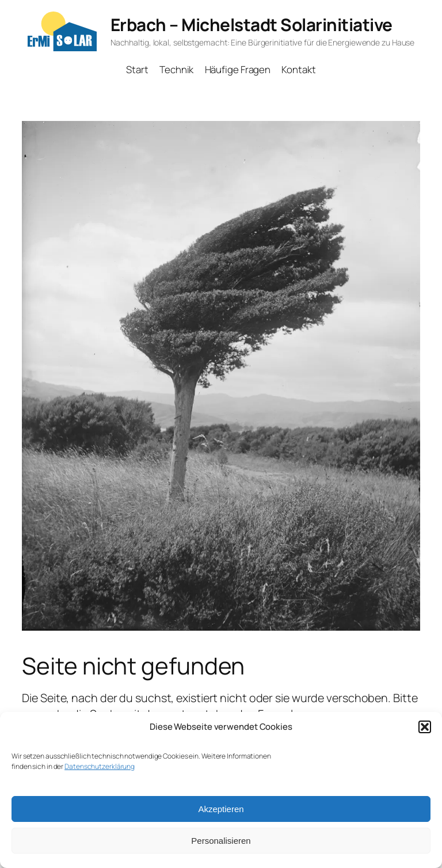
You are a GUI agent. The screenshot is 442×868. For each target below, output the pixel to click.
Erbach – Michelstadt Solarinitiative (252, 24)
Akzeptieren (221, 809)
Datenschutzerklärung (100, 766)
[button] (425, 727)
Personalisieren (221, 841)
